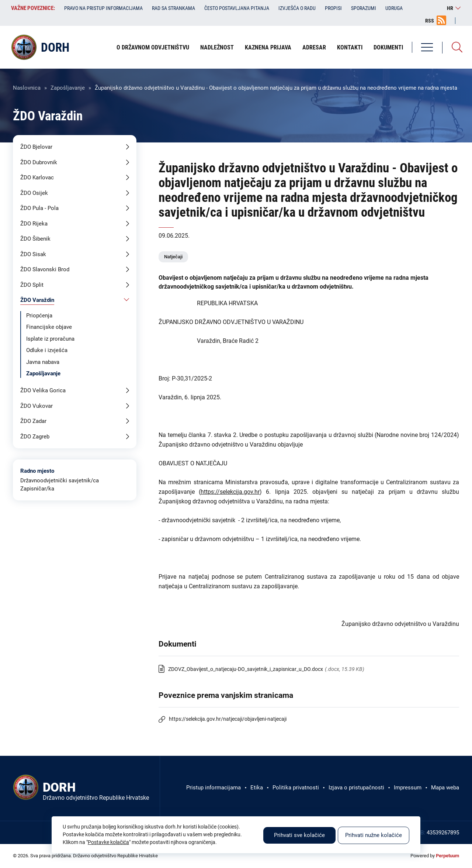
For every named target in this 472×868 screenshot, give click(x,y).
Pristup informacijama (214, 788)
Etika (257, 788)
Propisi (333, 8)
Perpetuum (447, 856)
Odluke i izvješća (47, 350)
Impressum (408, 788)
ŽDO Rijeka (34, 224)
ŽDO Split (32, 285)
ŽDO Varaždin (37, 300)
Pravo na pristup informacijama (103, 8)
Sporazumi (364, 8)
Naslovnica (27, 88)
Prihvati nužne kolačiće (374, 835)
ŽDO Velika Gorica (43, 390)
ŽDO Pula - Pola (39, 208)
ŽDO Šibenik (35, 239)
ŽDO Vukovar (37, 406)
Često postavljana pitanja (237, 8)
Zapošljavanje (68, 88)
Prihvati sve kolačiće (299, 835)
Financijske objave (49, 327)
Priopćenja (39, 316)
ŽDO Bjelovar (36, 147)
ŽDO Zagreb (35, 437)
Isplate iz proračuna (50, 339)
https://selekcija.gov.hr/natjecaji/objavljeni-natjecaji (228, 719)
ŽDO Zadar (33, 421)
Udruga (394, 8)
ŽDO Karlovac (37, 178)
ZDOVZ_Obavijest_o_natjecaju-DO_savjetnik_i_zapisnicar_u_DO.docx (246, 669)
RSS (430, 21)
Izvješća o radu (297, 8)
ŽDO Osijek (34, 193)
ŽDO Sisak (33, 254)
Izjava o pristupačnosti (356, 788)
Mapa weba (445, 788)
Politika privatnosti (296, 788)
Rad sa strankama (173, 8)
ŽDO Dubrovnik (39, 162)
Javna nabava (43, 362)
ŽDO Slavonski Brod (45, 269)
